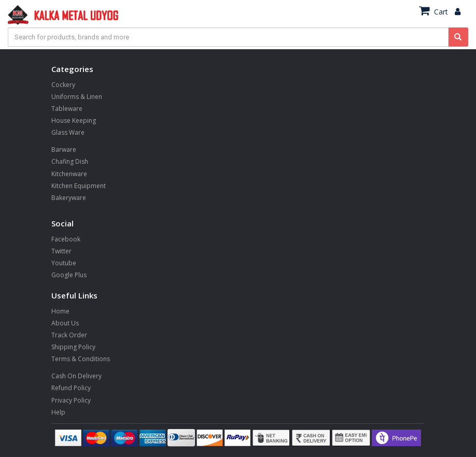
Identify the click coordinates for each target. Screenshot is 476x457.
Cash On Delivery (76, 376)
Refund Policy (71, 388)
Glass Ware (68, 132)
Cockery (63, 85)
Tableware (67, 109)
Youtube (64, 263)
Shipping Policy (73, 347)
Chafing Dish (70, 161)
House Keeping (74, 120)
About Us (65, 323)
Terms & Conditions (81, 359)
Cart (433, 12)
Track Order (69, 335)
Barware (64, 149)
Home (60, 311)
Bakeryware (69, 198)
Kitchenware (69, 174)
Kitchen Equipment (79, 186)
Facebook (66, 239)
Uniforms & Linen (77, 97)
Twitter (61, 251)
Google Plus (69, 275)
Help (58, 412)
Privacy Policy (71, 400)
